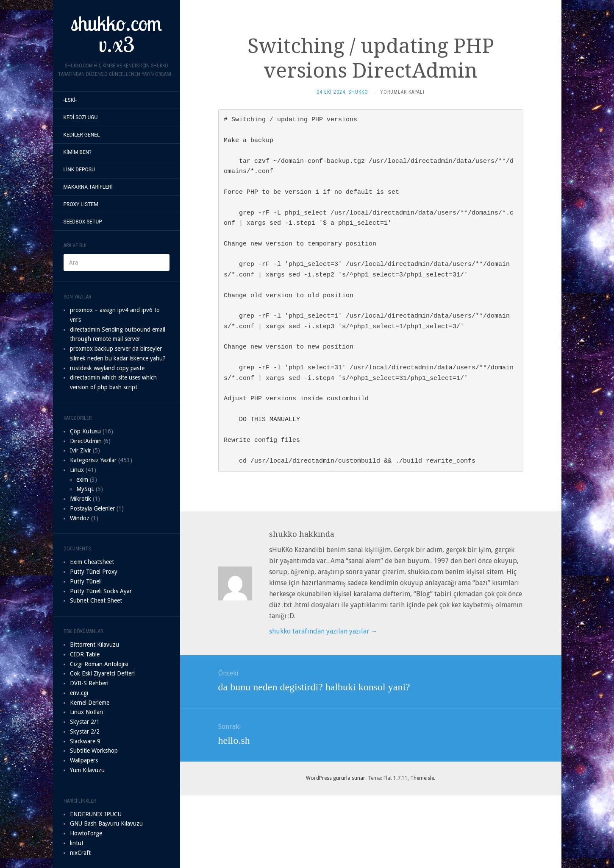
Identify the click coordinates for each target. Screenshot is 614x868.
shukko (358, 92)
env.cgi (79, 693)
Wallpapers (84, 760)
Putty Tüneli (86, 581)
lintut (77, 843)
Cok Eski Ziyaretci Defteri (102, 673)
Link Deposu (79, 170)
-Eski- (70, 100)
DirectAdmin (86, 441)
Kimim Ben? (78, 152)
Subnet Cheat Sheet (96, 600)
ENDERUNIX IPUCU (96, 814)
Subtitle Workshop (94, 751)
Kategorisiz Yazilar (93, 460)
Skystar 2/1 (85, 722)
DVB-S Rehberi (89, 683)
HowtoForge (86, 833)
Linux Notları (86, 712)
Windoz (80, 518)
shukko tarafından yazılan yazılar (324, 631)
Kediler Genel (82, 135)
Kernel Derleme (90, 703)
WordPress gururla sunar (336, 778)
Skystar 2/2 (85, 731)
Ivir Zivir (81, 450)
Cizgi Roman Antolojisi (99, 664)
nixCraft (80, 853)
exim (82, 480)
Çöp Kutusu (85, 431)
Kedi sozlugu (81, 117)
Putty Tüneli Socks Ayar (101, 591)
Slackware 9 (85, 741)
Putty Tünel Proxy (94, 572)
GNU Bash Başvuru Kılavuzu (106, 823)
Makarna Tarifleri (88, 187)
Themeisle (422, 778)
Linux (77, 470)
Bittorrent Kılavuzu (94, 645)
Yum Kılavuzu (87, 770)
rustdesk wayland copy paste (107, 368)
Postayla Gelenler (92, 508)
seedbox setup (83, 222)
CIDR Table (85, 654)
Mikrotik (81, 499)
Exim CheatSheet (92, 562)
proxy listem (81, 204)
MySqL (85, 489)
